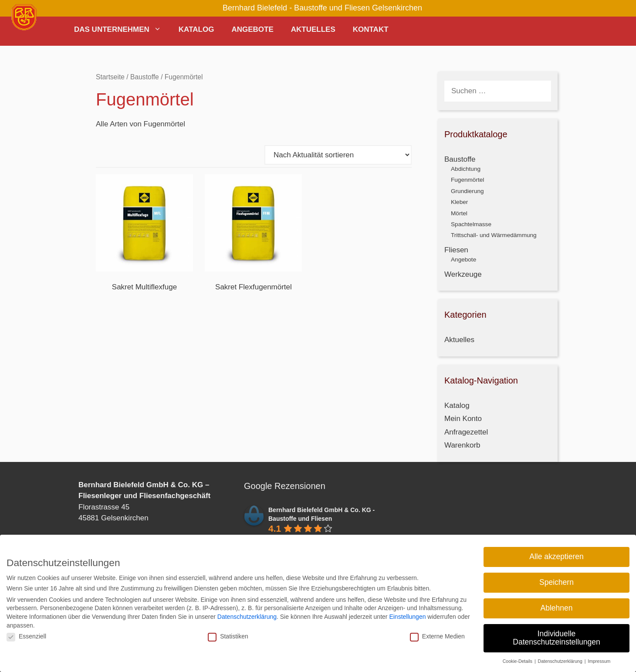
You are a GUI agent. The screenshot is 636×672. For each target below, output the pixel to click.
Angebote (252, 29)
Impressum (599, 661)
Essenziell (26, 636)
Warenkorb (462, 445)
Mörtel (459, 213)
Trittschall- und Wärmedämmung (494, 235)
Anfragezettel (466, 432)
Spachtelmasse (471, 224)
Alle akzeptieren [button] (556, 556)
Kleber (459, 202)
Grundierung (467, 191)
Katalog (196, 29)
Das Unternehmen (122, 30)
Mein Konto (463, 419)
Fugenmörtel (467, 180)
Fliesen (456, 250)
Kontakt (371, 29)
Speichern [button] (556, 582)
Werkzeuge (463, 274)
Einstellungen (407, 616)
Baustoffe (145, 77)
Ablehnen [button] (557, 608)
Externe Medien (437, 636)
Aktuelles (313, 29)
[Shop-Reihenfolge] (338, 155)
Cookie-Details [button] (518, 661)
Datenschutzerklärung (247, 616)
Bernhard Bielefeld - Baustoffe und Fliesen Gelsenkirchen (322, 8)
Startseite (110, 77)
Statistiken (228, 636)
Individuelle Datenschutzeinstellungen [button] (556, 638)
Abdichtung (466, 169)
